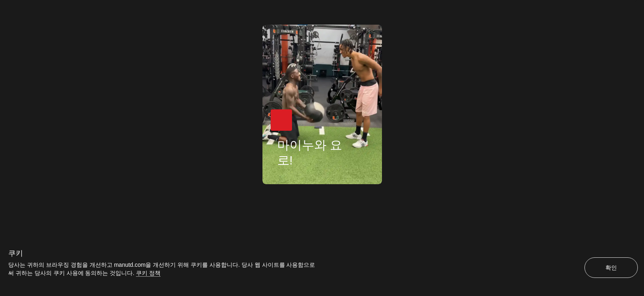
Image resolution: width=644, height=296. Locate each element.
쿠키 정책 (148, 273)
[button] (281, 120)
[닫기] (639, 5)
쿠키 (16, 253)
